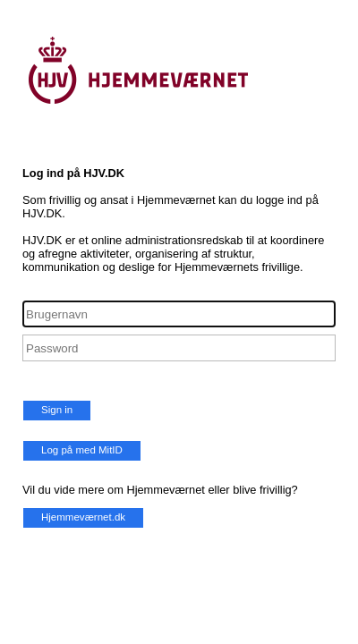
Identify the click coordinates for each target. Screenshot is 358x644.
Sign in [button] (57, 410)
